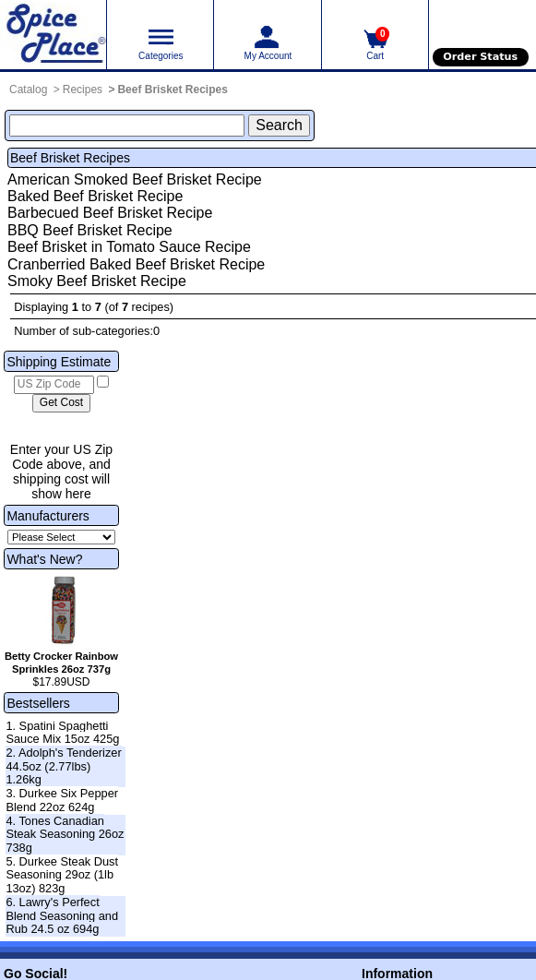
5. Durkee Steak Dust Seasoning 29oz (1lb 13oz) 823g (62, 875)
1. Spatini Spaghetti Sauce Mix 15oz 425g (62, 733)
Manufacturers (48, 516)
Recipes (83, 90)
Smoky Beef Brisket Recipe (97, 281)
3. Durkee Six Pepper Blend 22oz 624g (62, 800)
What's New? (44, 559)
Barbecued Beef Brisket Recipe (110, 213)
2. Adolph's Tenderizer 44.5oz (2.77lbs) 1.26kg (63, 766)
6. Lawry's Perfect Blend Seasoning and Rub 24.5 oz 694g (62, 915)
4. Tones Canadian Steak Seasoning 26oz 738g (65, 834)
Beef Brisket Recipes (172, 90)
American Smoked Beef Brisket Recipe (135, 179)
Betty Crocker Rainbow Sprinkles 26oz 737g (61, 663)
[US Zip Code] (54, 385)
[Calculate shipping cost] (61, 403)
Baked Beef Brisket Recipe (95, 196)
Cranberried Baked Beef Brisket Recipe (136, 264)
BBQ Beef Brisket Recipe (90, 230)
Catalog (28, 90)
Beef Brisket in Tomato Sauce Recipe (129, 247)
